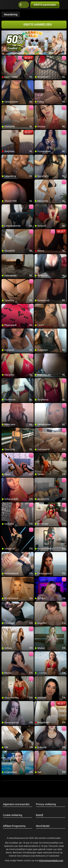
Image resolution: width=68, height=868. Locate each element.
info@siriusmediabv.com (51, 861)
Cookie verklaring (13, 815)
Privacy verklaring (46, 804)
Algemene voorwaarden (16, 804)
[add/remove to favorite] (4, 58)
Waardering (11, 14)
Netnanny (41, 856)
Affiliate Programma (14, 826)
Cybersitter (54, 856)
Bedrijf (40, 815)
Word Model (43, 826)
